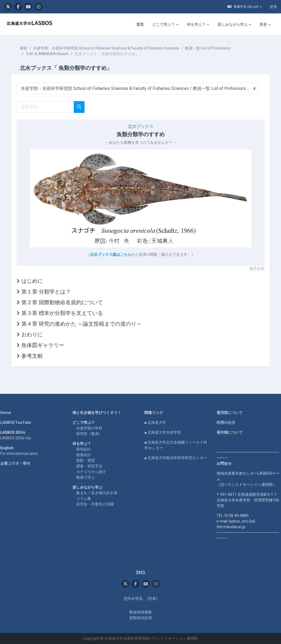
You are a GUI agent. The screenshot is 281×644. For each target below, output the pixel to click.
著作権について (228, 432)
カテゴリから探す (93, 472)
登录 (273, 7)
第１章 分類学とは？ (50, 292)
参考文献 (36, 356)
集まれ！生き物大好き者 (99, 493)
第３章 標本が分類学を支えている (66, 313)
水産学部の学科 (91, 428)
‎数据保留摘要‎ (141, 612)
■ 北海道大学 (155, 422)
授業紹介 (86, 455)
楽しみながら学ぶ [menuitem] (233, 24)
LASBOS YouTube (19, 422)
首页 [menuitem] (140, 24)
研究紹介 (86, 449)
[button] (245, 7)
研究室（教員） (91, 434)
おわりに (36, 334)
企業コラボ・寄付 (19, 463)
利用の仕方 (224, 422)
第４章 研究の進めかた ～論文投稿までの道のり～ (85, 324)
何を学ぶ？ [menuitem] (196, 24)
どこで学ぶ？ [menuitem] (164, 24)
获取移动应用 (141, 618)
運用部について (228, 413)
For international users (23, 454)
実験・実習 (87, 460)
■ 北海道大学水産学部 (163, 432)
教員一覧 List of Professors (212, 48)
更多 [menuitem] (263, 24)
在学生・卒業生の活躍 (97, 504)
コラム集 (86, 498)
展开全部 (253, 269)
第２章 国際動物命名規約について (66, 302)
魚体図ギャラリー (47, 345)
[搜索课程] (49, 107)
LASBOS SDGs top (19, 438)
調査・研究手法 (91, 466)
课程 (27, 48)
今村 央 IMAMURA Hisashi (51, 54)
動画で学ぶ (87, 477)
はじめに (36, 281)
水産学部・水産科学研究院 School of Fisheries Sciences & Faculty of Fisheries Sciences (110, 48)
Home (9, 413)
